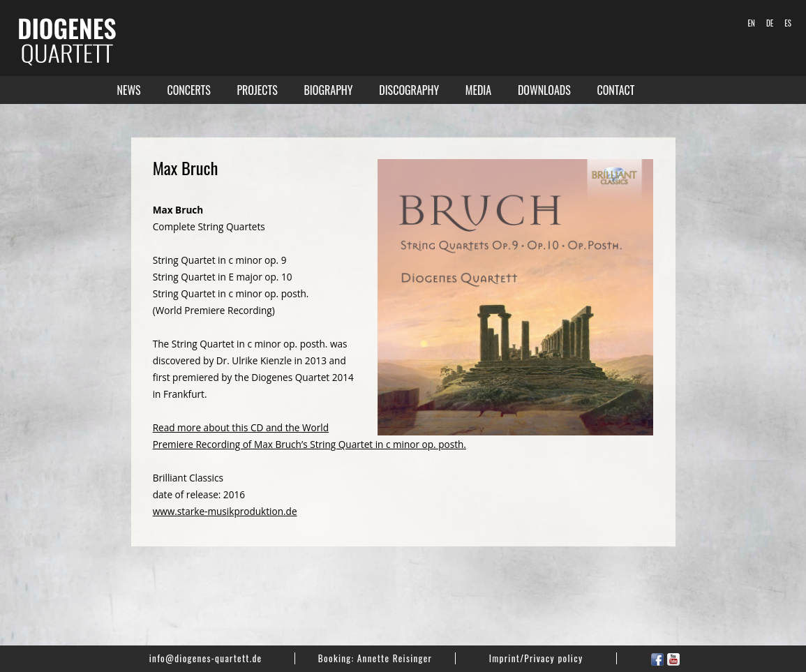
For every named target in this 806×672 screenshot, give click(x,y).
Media (478, 90)
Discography (409, 90)
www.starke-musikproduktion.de (225, 511)
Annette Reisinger (395, 658)
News (129, 90)
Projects (257, 90)
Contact (616, 90)
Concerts (188, 90)
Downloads (544, 90)
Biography (328, 90)
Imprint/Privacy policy (536, 658)
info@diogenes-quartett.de (206, 658)
